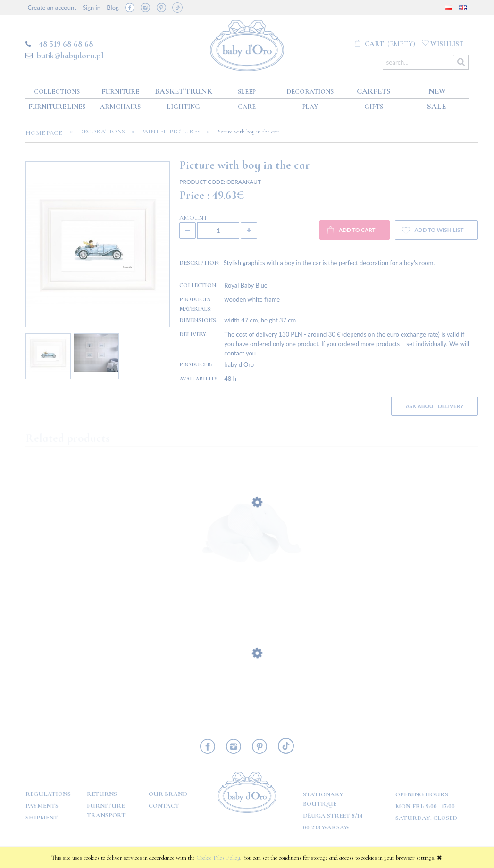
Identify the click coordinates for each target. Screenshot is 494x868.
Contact (164, 806)
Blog (113, 8)
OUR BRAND (168, 794)
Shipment (42, 818)
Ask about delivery (435, 406)
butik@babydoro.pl (70, 55)
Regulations (48, 794)
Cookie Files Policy (218, 858)
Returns (102, 794)
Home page (46, 133)
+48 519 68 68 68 (64, 44)
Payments (42, 806)
